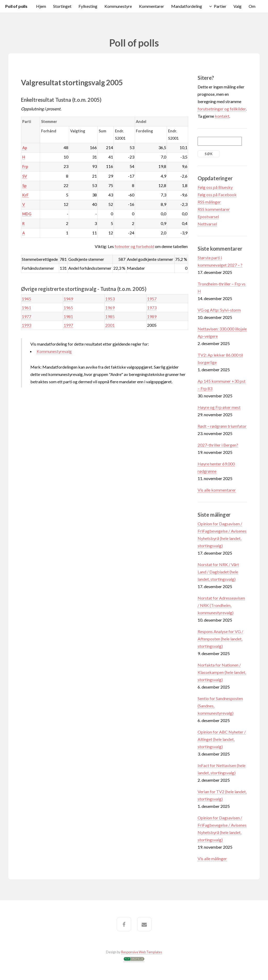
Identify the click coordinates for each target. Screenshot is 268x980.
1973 (152, 308)
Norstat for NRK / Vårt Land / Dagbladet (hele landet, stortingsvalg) (218, 572)
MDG (27, 214)
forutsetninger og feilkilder (222, 109)
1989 (152, 316)
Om (252, 6)
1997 (68, 325)
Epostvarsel (208, 216)
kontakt (222, 116)
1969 (110, 308)
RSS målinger (209, 202)
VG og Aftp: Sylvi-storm (219, 310)
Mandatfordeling (187, 6)
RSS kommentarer (214, 209)
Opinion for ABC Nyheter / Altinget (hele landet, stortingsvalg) (222, 739)
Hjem (41, 6)
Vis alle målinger (212, 858)
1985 (110, 316)
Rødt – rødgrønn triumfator (222, 426)
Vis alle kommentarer (217, 490)
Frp (25, 167)
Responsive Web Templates (142, 952)
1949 (68, 299)
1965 (68, 308)
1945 (26, 299)
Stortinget (62, 6)
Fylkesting (88, 6)
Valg (238, 6)
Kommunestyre (118, 6)
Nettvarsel (207, 224)
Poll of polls (16, 6)
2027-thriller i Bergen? (218, 445)
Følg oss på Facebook (217, 195)
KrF (25, 195)
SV (25, 176)
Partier (220, 6)
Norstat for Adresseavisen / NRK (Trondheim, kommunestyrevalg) (221, 605)
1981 (68, 316)
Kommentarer (152, 6)
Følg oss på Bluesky (215, 187)
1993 (26, 325)
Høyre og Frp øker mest (219, 407)
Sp (24, 186)
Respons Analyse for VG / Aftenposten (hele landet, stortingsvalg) (220, 639)
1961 (26, 308)
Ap (25, 148)
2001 (110, 325)
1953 (110, 299)
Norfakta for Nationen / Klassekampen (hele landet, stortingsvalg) (222, 672)
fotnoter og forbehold (134, 246)
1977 (26, 316)
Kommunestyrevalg (54, 351)
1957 (152, 299)
